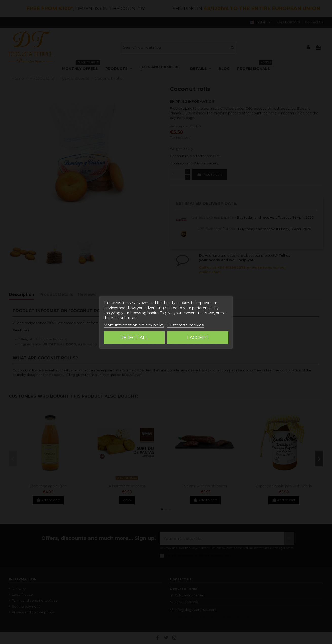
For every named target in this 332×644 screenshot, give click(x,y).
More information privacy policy (134, 325)
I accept (198, 338)
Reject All (134, 338)
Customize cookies (185, 325)
